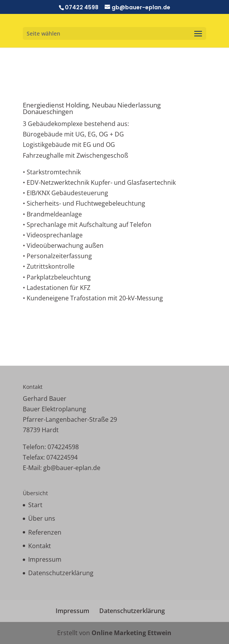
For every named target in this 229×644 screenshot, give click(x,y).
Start (35, 505)
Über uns (42, 518)
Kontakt (40, 546)
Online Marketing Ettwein (131, 633)
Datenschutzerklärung (61, 573)
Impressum (45, 559)
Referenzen (45, 532)
